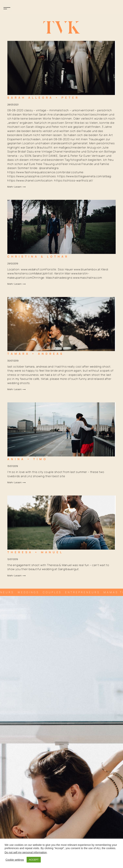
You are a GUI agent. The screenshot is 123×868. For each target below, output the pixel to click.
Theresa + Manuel (35, 552)
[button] (7, 7)
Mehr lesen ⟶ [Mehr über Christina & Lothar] (17, 284)
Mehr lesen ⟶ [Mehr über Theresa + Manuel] (17, 576)
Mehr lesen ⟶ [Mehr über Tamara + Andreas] (17, 389)
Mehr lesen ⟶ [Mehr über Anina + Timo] (17, 482)
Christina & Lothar (38, 257)
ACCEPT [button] (34, 860)
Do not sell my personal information (26, 852)
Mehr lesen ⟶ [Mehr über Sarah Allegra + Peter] (17, 187)
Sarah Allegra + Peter (43, 98)
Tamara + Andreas (36, 354)
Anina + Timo (27, 459)
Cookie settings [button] (15, 860)
